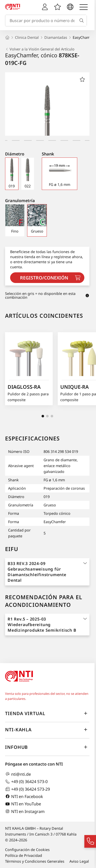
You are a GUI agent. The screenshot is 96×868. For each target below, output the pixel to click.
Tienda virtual (47, 714)
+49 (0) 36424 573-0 (26, 782)
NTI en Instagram (25, 811)
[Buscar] (83, 21)
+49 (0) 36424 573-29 (27, 789)
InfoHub (47, 747)
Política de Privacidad (24, 855)
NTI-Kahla (47, 730)
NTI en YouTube (23, 804)
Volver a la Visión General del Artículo (40, 49)
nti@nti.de (18, 774)
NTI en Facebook (24, 796)
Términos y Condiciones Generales (35, 861)
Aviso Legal (79, 861)
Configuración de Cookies (27, 850)
